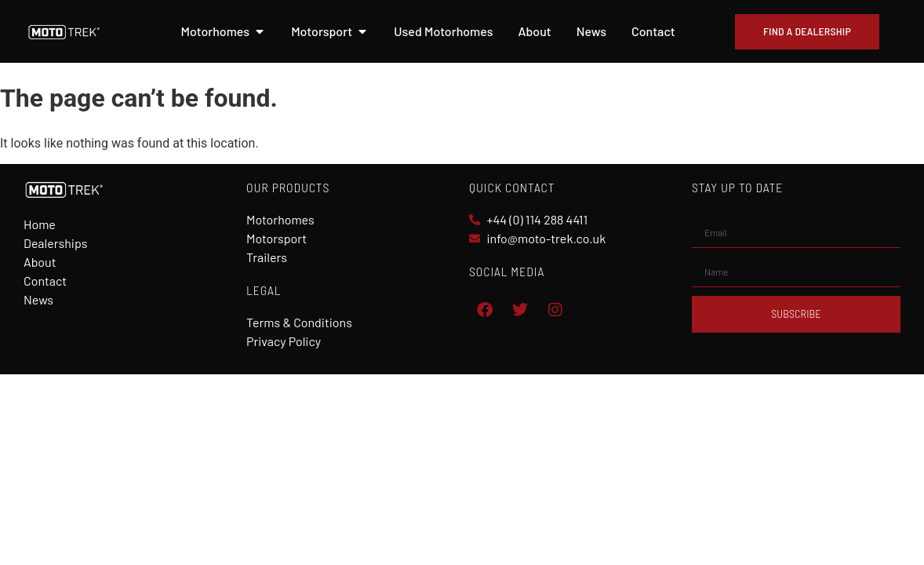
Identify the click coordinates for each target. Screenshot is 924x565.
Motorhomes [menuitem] (216, 31)
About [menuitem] (534, 31)
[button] (260, 31)
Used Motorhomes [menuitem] (443, 31)
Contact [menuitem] (653, 31)
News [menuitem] (591, 31)
